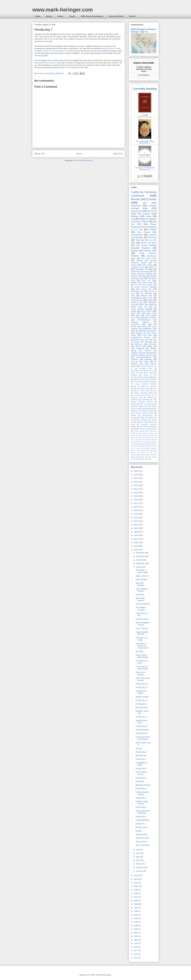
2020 (136, 493)
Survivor (153, 355)
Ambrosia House (142, 730)
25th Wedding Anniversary (146, 331)
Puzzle (152, 450)
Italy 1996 (148, 444)
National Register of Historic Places (144, 220)
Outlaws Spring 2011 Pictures (144, 349)
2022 (136, 485)
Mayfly (134, 311)
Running (153, 237)
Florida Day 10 (141, 733)
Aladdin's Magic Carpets (142, 803)
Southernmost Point (141, 722)
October (139, 560)
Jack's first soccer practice (143, 679)
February (140, 867)
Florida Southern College (142, 793)
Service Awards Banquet (147, 382)
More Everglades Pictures (142, 624)
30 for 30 (152, 211)
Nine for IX (150, 371)
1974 (136, 958)
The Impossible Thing (145, 141)
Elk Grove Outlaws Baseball (144, 308)
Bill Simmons (137, 344)
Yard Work (140, 595)
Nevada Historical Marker (144, 262)
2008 (136, 535)
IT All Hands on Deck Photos (142, 668)
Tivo (152, 435)
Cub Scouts (144, 232)
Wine (133, 438)
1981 (136, 936)
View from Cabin (142, 838)
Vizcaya (139, 748)
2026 (136, 471)
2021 (136, 489)
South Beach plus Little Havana (143, 738)
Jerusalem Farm (137, 371)
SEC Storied (150, 433)
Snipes (133, 435)
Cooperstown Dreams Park (144, 337)
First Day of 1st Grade (142, 639)
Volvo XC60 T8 (147, 311)
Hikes (149, 216)
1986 (136, 929)
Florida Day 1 (141, 817)
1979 (136, 943)
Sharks (134, 415)
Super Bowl (151, 313)
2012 (136, 521)
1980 (136, 940)
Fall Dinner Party (149, 258)
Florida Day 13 (141, 700)
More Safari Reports (140, 599)
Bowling (145, 409)
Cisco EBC (147, 335)
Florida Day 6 (141, 768)
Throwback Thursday (144, 269)
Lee (133, 219)
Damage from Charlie (141, 692)
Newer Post (40, 154)
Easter (150, 300)
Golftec (133, 433)
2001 (136, 883)
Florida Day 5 (141, 778)
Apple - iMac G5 (142, 576)
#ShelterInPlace (144, 320)
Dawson (154, 409)
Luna (155, 389)
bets (155, 391)
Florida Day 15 (141, 684)
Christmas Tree (137, 267)
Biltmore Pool (141, 756)
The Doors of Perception (145, 168)
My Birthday (146, 293)
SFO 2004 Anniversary (148, 426)
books (153, 199)
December (140, 553)
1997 (136, 897)
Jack (152, 422)
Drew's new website (140, 673)
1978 (136, 947)
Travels (72, 16)
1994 (136, 908)
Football (145, 115)
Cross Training (141, 628)
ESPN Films (144, 304)
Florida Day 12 (141, 717)
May (138, 857)
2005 (136, 546)
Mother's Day (146, 296)
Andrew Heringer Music (144, 207)
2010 (136, 528)
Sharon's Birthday (138, 276)
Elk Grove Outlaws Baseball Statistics (144, 247)
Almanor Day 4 (142, 827)
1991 (136, 915)
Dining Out (136, 211)
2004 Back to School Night (142, 571)
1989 (136, 922)
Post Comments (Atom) (84, 160)
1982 (136, 933)
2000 (136, 886)
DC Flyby (139, 652)
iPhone (138, 346)
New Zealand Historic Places (142, 413)
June (138, 853)
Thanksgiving (136, 298)
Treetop (68, 67)
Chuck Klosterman (146, 117)
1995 (136, 904)
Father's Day (137, 302)
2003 (136, 875)
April (138, 860)
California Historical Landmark (144, 194)
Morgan (135, 251)
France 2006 (150, 251)
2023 (136, 482)
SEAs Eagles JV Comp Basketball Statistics (144, 317)
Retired (132, 16)
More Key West (142, 707)
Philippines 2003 (150, 329)
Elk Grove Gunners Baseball (144, 287)
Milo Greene (144, 214)
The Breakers (141, 704)
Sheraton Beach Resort (46, 63)
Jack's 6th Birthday (140, 584)
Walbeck (142, 457)
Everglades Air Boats (141, 764)
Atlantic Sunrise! (142, 697)
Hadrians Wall (138, 442)
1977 (136, 951)
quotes (154, 429)
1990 (136, 918)
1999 (136, 890)
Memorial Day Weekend (140, 400)
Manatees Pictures (143, 785)
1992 (136, 911)
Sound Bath (143, 435)
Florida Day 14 (141, 687)
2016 (136, 507)
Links (133, 424)
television (151, 438)
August (139, 567)
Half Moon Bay (139, 380)
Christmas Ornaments (140, 271)
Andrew (153, 230)
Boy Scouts (135, 395)
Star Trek (143, 404)
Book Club (136, 313)
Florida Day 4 (141, 788)
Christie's (135, 359)
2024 (136, 478)
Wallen (143, 386)
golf (145, 203)
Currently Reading (145, 89)
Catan (150, 298)
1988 (136, 926)
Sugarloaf (146, 377)
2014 (136, 514)
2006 (136, 543)
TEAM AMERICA (142, 820)
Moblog (135, 216)
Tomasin (134, 418)
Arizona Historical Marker (144, 393)
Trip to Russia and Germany (144, 341)
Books (60, 16)
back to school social (142, 391)
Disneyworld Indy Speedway (143, 812)
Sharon (133, 453)
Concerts (148, 395)
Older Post (118, 154)
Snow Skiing (147, 265)
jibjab (155, 377)
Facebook (136, 206)
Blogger (108, 975)
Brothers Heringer (141, 420)
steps (138, 315)
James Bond (147, 282)
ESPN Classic (150, 431)
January (139, 871)
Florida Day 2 (141, 807)
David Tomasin (142, 580)
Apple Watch (145, 389)
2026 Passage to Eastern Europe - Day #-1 (144, 30)
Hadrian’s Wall (142, 422)
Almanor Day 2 (142, 842)
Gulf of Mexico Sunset (141, 773)
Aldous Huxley (146, 169)
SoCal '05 (145, 453)
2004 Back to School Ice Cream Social (142, 646)
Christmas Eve (137, 291)
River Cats (135, 373)
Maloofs (150, 397)
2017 (136, 503)
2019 (136, 496)
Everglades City (61, 51)
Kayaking (148, 359)
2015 (136, 510)
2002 (136, 879)
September (141, 563)
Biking (150, 346)
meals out (141, 438)
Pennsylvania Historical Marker (144, 354)
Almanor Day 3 (142, 834)
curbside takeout (140, 322)
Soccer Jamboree (143, 604)
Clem (133, 296)
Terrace (51, 39)
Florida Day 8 (141, 752)
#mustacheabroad (144, 357)
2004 (136, 550)
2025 (136, 475)
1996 (136, 900)
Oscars (134, 404)
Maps (141, 433)
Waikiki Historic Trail (141, 429)
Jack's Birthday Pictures (142, 590)
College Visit (136, 353)
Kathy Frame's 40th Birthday (142, 656)
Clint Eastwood (138, 348)
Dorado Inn (140, 824)
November (140, 556)
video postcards (136, 440)
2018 (136, 500)
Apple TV (153, 267)
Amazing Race (146, 368)
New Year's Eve (144, 289)
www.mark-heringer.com (63, 10)
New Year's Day (142, 340)
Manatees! (140, 781)
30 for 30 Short (149, 243)
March (139, 864)
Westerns (153, 344)
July (138, 850)
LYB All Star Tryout (140, 362)
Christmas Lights (139, 324)
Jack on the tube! (143, 845)
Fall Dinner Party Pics (144, 306)
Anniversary (137, 235)
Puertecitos (143, 450)
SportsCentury (147, 415)
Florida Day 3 (141, 798)
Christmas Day (137, 300)
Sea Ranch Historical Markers (144, 273)
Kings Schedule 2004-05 (142, 633)
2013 (136, 518)
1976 (136, 954)
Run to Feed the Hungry (142, 285)
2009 (136, 532)
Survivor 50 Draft (116, 16)
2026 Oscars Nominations (92, 16)
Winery (147, 459)
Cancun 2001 (138, 431)
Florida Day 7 (141, 759)
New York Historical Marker (144, 411)
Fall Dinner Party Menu (144, 325)
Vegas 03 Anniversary (148, 418)
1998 (136, 893)
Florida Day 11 (141, 726)
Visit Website (144, 75)
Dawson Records (151, 440)
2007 (136, 539)
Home (38, 16)
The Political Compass (141, 609)
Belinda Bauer (146, 143)
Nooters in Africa (142, 619)
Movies (49, 16)
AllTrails (140, 260)
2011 (136, 525)
